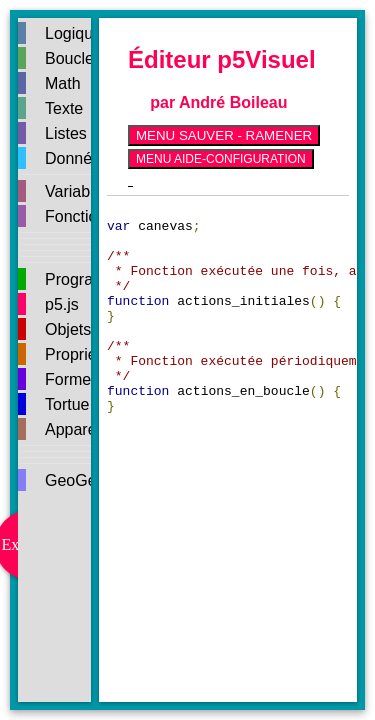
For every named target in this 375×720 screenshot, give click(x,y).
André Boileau (233, 102)
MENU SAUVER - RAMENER (224, 135)
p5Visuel (266, 59)
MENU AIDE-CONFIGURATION (221, 159)
